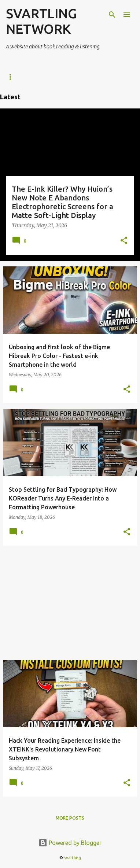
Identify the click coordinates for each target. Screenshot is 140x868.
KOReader (60, 77)
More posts (70, 818)
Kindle (97, 77)
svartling (73, 858)
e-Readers (19, 77)
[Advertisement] (70, 603)
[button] (124, 241)
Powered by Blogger (70, 843)
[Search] (112, 15)
